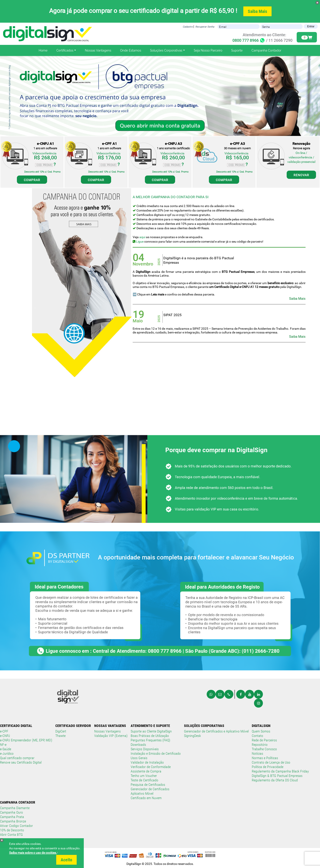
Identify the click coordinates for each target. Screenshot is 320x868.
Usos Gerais (139, 758)
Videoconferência (44, 153)
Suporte (237, 50)
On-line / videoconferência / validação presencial (301, 157)
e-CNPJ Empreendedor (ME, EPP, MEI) (26, 740)
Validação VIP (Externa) (111, 736)
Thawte (60, 736)
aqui (142, 237)
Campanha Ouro (11, 812)
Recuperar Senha (205, 27)
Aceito (66, 860)
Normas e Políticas (265, 758)
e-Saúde (6, 749)
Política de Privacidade (268, 767)
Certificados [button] (65, 50)
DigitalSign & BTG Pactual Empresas (277, 776)
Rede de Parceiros (264, 740)
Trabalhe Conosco (264, 749)
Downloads (138, 745)
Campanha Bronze (13, 821)
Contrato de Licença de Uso (271, 762)
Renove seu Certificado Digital (21, 762)
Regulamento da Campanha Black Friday (280, 771)
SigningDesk (192, 736)
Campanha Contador (266, 50)
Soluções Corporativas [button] (166, 50)
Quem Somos (261, 731)
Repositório (260, 745)
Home (43, 50)
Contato (257, 736)
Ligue (139, 241)
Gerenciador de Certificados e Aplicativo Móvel (216, 731)
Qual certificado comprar (17, 758)
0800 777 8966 (249, 40)
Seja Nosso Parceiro (208, 50)
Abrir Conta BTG (11, 835)
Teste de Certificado (144, 780)
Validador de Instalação (147, 762)
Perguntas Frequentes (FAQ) (150, 740)
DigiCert (61, 731)
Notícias (257, 753)
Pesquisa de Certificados (148, 785)
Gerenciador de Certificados (150, 789)
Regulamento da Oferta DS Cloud (275, 780)
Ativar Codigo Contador (16, 826)
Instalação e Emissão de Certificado (156, 753)
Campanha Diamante (15, 808)
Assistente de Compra (146, 771)
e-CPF (4, 731)
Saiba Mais (257, 11)
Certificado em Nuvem (146, 798)
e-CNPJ (5, 736)
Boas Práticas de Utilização (150, 736)
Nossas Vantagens (98, 50)
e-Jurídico (7, 753)
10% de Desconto (12, 830)
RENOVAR (301, 175)
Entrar (311, 26)
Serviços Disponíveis (145, 749)
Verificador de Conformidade (151, 767)
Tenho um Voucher (144, 776)
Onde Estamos (131, 50)
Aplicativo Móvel (142, 793)
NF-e (3, 745)
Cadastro (188, 27)
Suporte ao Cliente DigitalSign (151, 731)
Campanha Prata (12, 817)
